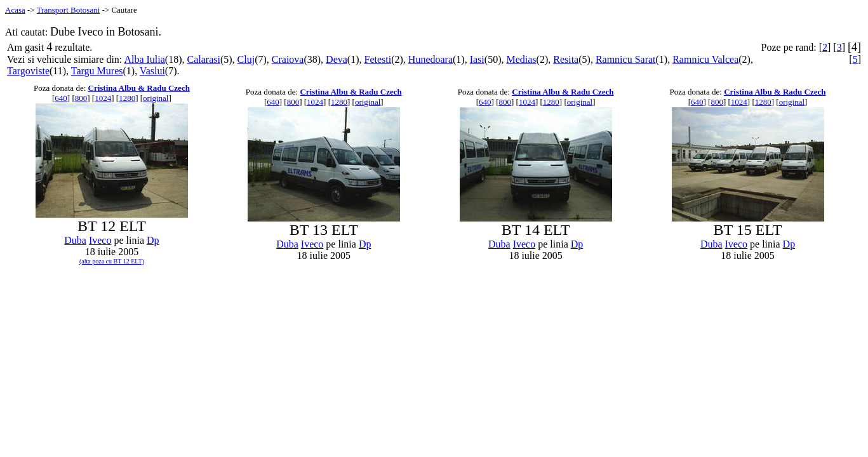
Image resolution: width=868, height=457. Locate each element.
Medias (521, 59)
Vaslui (152, 71)
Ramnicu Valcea (705, 59)
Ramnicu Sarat (626, 59)
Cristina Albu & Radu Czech (139, 88)
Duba (75, 240)
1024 (103, 98)
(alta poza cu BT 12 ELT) (112, 261)
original (156, 98)
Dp (153, 240)
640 (61, 98)
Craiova (288, 59)
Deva (337, 59)
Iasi (477, 59)
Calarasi (203, 59)
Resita (566, 59)
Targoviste (28, 71)
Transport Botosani (69, 10)
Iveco (100, 240)
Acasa (15, 10)
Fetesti (378, 59)
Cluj (246, 59)
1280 (127, 98)
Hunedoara (431, 59)
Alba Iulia (144, 59)
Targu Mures (97, 71)
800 (81, 98)
